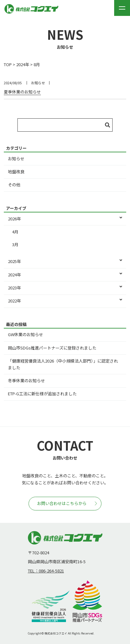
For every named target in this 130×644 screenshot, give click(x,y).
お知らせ (16, 159)
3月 (15, 244)
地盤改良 (16, 172)
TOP (8, 64)
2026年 (65, 219)
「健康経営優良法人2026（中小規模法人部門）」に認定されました (63, 364)
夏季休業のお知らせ (22, 92)
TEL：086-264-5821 (46, 571)
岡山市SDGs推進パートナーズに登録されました (52, 348)
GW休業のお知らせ (26, 334)
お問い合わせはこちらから (67, 503)
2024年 (23, 64)
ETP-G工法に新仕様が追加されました (42, 394)
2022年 (65, 301)
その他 (14, 185)
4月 (15, 232)
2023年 (65, 288)
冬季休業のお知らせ (26, 381)
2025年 (65, 262)
